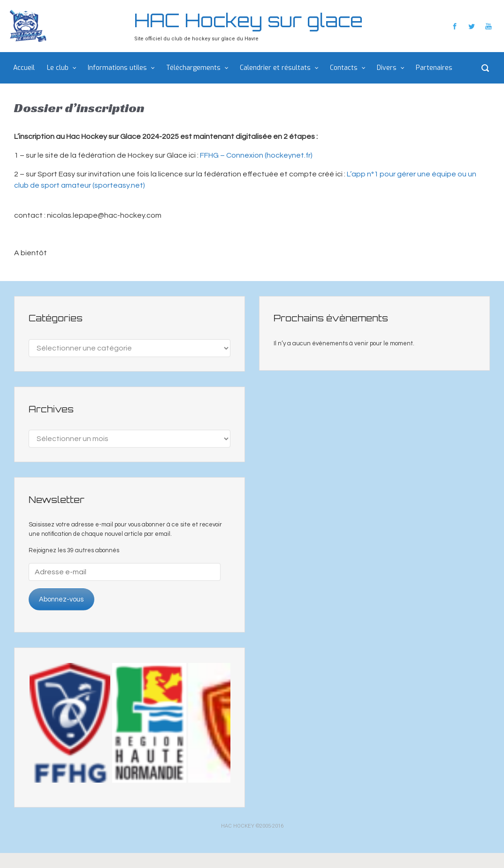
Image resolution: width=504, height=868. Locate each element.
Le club (58, 68)
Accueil (24, 68)
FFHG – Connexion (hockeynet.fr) (256, 155)
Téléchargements (193, 68)
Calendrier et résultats (275, 68)
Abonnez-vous (61, 599)
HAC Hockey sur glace (248, 20)
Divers (387, 68)
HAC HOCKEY (238, 826)
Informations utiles (117, 68)
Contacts (344, 68)
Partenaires (434, 68)
